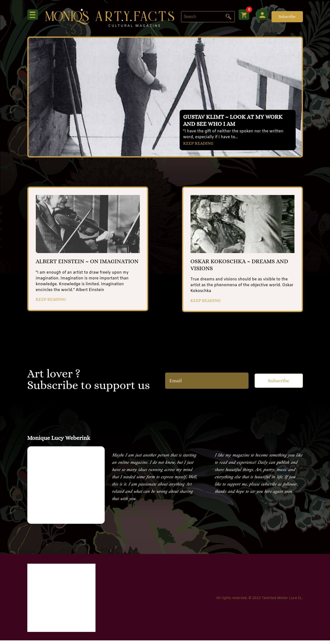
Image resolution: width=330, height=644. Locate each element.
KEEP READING (200, 143)
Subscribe (287, 17)
